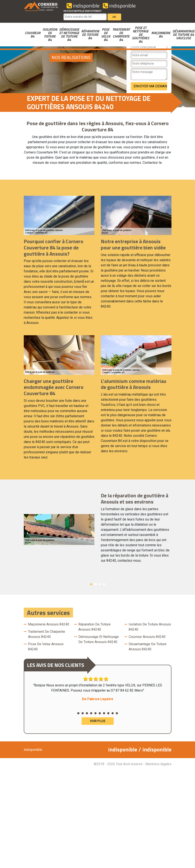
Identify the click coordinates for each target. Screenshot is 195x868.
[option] (98, 530)
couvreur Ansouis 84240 (147, 637)
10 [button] (117, 713)
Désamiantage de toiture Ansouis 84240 (148, 647)
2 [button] (95, 584)
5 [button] (95, 713)
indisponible (83, 6)
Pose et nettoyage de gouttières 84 (141, 35)
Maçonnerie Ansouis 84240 (49, 624)
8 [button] (108, 713)
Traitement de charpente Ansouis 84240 (47, 634)
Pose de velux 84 (106, 35)
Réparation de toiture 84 (90, 35)
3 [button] (100, 584)
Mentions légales (158, 764)
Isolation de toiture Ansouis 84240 (150, 627)
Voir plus (98, 721)
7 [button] (104, 713)
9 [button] (113, 713)
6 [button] (100, 713)
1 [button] (91, 584)
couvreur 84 (33, 35)
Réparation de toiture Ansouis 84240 (95, 627)
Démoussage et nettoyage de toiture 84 (69, 35)
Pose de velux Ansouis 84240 (46, 647)
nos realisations (71, 58)
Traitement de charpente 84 (121, 35)
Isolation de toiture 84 (50, 35)
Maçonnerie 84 (161, 35)
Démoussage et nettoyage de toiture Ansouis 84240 (99, 639)
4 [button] (104, 584)
